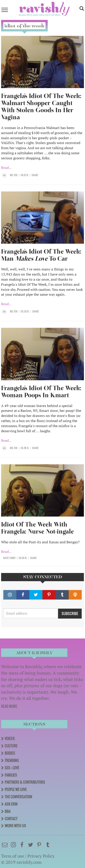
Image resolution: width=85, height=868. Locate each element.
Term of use (13, 856)
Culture (11, 746)
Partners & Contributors (25, 782)
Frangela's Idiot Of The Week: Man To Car (41, 255)
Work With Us (15, 826)
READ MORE (9, 706)
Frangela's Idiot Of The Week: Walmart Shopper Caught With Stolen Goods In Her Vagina (41, 107)
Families (11, 775)
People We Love (16, 789)
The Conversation (18, 797)
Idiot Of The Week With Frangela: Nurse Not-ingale (37, 528)
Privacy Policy (41, 856)
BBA (8, 811)
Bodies (10, 753)
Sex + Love (12, 768)
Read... (6, 168)
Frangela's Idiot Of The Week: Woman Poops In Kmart (41, 392)
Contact (11, 819)
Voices (10, 739)
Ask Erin (11, 804)
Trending (12, 760)
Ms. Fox (14, 175)
